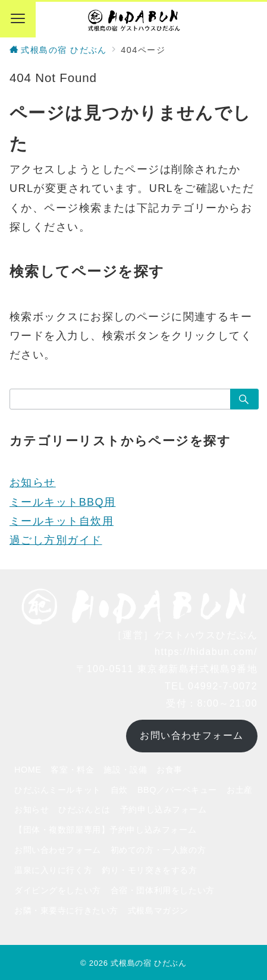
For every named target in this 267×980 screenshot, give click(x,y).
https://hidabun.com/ (206, 652)
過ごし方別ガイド (56, 540)
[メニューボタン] (18, 20)
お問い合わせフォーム (191, 735)
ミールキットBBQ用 (62, 502)
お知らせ (33, 483)
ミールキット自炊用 (62, 521)
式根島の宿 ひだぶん (149, 963)
